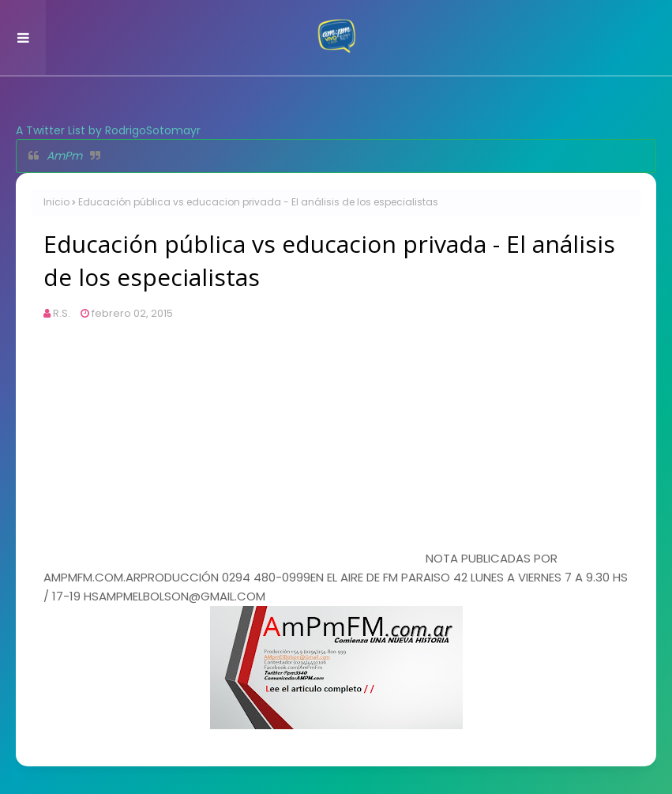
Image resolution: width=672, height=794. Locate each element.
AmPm (64, 156)
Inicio (56, 202)
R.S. (62, 313)
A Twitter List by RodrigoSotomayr (108, 130)
